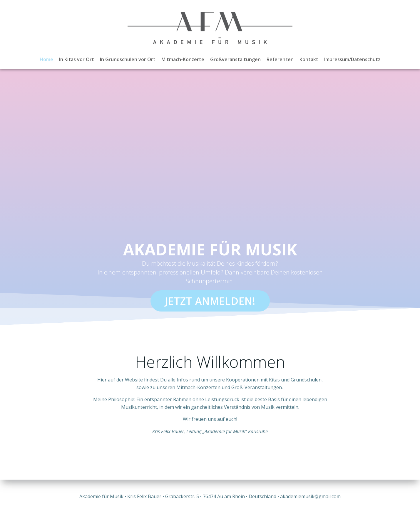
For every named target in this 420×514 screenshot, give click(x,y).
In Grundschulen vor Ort (128, 59)
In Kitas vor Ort (77, 59)
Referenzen (280, 59)
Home (46, 59)
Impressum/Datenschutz (352, 59)
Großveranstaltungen (235, 59)
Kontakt (309, 59)
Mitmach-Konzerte (183, 59)
